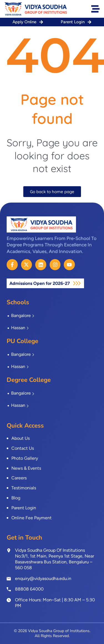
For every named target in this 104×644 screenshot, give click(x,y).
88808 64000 (29, 589)
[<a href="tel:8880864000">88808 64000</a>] (9, 589)
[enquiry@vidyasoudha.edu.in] (9, 579)
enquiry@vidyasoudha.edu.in (43, 578)
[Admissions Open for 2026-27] (77, 283)
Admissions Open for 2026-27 (40, 283)
